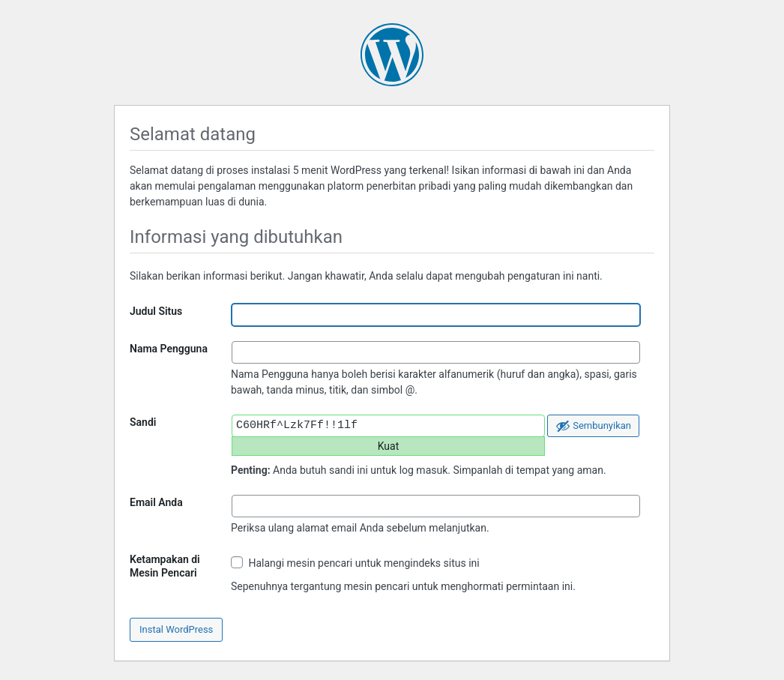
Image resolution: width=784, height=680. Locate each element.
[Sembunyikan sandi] (593, 426)
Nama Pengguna (169, 349)
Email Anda (156, 502)
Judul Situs (156, 311)
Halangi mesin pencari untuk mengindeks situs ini (355, 563)
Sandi (143, 422)
